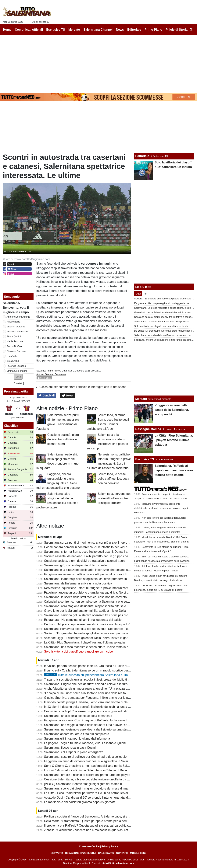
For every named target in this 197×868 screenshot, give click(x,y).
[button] (18, 377)
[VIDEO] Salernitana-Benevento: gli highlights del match (82, 784)
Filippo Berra (14, 322)
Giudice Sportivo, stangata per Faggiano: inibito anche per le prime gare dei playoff (100, 698)
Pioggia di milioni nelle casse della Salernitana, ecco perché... (172, 410)
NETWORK (57, 853)
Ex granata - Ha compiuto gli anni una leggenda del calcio (83, 620)
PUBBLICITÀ (89, 853)
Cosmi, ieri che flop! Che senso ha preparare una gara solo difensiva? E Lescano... (100, 711)
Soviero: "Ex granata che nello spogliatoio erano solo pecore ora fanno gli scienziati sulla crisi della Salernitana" (119, 633)
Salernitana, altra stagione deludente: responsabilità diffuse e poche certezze (96, 606)
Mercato (141, 399)
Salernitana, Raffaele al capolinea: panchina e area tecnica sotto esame (174, 470)
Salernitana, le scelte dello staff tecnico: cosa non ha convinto (113, 479)
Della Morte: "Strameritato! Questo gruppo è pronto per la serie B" (88, 821)
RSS (144, 853)
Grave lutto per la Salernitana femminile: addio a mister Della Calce (89, 611)
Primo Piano (53, 371)
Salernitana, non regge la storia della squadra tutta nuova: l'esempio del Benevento (100, 725)
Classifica (11, 426)
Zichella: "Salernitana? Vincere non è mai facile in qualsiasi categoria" (91, 830)
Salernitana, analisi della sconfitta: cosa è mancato (78, 716)
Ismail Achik (13, 361)
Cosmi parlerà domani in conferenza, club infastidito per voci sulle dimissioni (95, 547)
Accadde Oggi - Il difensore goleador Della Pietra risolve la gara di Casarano (95, 638)
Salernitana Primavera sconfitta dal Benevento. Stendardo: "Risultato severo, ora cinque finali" (107, 629)
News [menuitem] (120, 30)
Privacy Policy (110, 846)
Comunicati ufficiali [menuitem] (29, 30)
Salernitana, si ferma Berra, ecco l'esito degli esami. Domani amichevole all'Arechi (99, 552)
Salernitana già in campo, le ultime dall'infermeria (77, 739)
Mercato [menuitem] (74, 30)
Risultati (18, 383)
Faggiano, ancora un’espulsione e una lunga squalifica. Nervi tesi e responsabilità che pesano (107, 593)
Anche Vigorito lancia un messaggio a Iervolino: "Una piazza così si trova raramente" (101, 689)
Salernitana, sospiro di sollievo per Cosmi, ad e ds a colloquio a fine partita (94, 757)
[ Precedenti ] (18, 418)
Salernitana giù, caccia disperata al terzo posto (76, 565)
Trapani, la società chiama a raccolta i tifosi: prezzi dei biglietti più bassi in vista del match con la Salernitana (116, 680)
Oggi (138, 294)
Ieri (145, 294)
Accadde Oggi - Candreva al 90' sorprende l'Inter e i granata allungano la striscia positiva (104, 798)
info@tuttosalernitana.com (119, 863)
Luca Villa (12, 356)
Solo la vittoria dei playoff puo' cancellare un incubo (79, 652)
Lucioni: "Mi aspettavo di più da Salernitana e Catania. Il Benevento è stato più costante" (103, 770)
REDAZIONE (72, 853)
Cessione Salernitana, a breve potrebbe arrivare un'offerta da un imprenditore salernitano (104, 779)
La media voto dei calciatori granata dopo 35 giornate (80, 802)
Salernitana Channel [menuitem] (98, 30)
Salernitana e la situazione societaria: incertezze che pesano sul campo (92, 570)
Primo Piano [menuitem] (153, 30)
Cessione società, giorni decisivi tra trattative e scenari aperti (63, 439)
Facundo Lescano (16, 366)
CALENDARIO (106, 853)
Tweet (68, 396)
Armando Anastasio (17, 331)
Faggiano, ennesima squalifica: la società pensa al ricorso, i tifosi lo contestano (97, 574)
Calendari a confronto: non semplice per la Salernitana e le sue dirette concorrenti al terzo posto (109, 602)
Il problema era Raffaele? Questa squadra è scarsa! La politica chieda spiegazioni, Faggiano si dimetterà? (115, 826)
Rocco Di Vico (14, 346)
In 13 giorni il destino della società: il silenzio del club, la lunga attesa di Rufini (96, 707)
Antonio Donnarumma (18, 317)
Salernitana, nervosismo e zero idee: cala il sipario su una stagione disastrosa (96, 729)
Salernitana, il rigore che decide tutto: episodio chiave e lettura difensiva (92, 684)
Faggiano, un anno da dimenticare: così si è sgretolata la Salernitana (90, 761)
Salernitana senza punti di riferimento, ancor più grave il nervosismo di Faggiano (98, 543)
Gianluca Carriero (16, 351)
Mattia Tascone (15, 341)
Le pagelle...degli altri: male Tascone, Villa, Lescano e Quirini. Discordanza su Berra (100, 743)
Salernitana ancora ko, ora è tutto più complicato (77, 734)
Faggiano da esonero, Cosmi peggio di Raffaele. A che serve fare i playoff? (94, 720)
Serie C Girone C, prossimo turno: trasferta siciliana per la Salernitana (91, 766)
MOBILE (135, 853)
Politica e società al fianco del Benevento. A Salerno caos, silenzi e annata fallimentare (102, 816)
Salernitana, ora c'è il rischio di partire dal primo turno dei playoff (87, 775)
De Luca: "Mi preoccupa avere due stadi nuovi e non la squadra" (87, 624)
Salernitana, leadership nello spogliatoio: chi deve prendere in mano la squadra (97, 579)
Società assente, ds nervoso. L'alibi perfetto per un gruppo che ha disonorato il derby (101, 556)
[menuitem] (191, 30)
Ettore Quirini (14, 336)
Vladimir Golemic (16, 327)
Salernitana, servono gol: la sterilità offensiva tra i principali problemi (115, 498)
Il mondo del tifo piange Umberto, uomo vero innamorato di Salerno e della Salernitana (102, 702)
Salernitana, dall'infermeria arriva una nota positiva (78, 583)
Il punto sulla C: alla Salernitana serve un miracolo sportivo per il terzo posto (95, 670)
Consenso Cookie (89, 846)
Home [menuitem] (7, 30)
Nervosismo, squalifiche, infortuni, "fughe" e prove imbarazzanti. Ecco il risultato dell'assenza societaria (113, 588)
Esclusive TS (145, 459)
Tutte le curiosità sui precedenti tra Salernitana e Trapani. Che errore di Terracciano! (107, 675)
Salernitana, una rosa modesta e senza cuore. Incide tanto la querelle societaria (98, 647)
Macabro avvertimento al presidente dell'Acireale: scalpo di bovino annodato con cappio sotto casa (162, 508)
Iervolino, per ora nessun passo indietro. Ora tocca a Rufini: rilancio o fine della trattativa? (104, 666)
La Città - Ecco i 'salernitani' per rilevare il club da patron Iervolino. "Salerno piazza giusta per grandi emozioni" (118, 793)
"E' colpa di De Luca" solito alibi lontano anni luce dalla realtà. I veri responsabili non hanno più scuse (112, 693)
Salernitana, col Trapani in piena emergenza (74, 752)
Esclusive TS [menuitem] (56, 30)
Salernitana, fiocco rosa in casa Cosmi (70, 748)
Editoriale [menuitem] (134, 30)
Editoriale (142, 156)
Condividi (47, 396)
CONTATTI (122, 853)
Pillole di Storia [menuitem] (177, 30)
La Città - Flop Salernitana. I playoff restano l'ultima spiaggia (84, 642)
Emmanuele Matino (17, 371)
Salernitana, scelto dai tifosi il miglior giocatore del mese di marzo (88, 788)
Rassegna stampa (148, 429)
